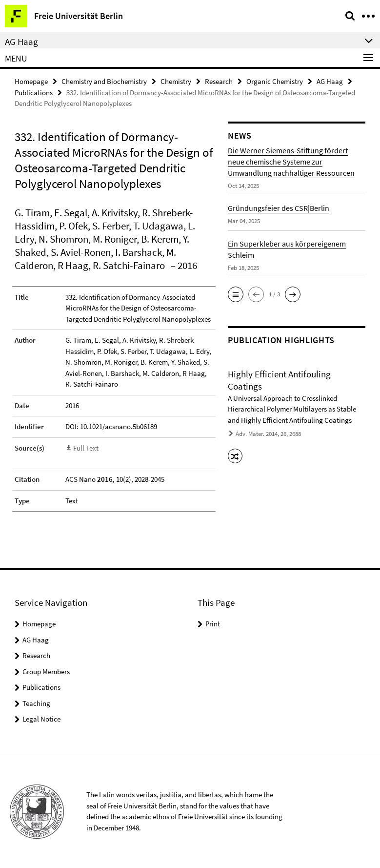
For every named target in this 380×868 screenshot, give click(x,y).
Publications (34, 93)
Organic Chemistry (275, 81)
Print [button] (213, 624)
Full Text (86, 448)
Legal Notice (41, 719)
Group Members (46, 672)
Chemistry (176, 81)
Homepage (31, 81)
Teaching (36, 703)
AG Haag (330, 81)
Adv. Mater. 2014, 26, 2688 (268, 434)
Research (219, 81)
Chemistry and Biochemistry (104, 81)
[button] (236, 294)
